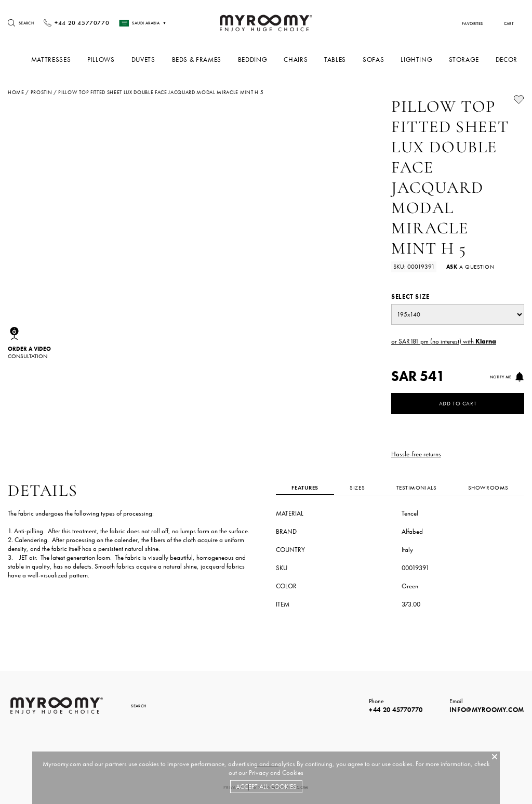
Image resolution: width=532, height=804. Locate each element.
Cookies (293, 773)
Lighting (418, 60)
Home (16, 93)
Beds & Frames (203, 60)
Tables (339, 60)
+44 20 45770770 (396, 710)
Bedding (258, 60)
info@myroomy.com (487, 710)
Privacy (259, 773)
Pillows (110, 60)
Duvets (151, 60)
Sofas (376, 60)
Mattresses (60, 60)
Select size (410, 296)
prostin (42, 93)
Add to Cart (458, 403)
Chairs (300, 60)
